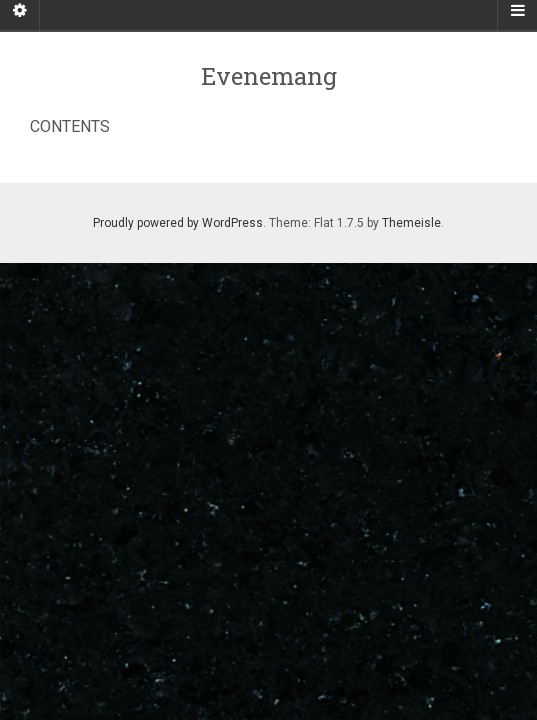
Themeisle (411, 223)
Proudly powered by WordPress (178, 223)
